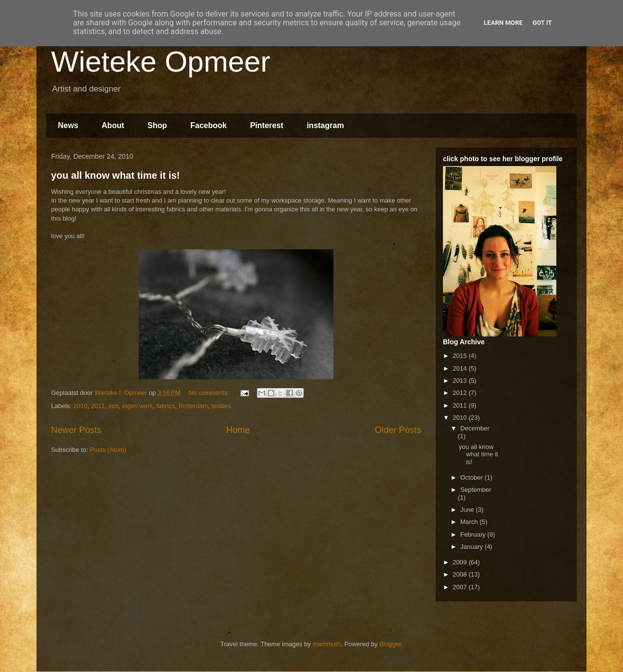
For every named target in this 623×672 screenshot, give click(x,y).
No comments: (210, 393)
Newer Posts (76, 430)
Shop (157, 125)
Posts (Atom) (108, 450)
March (470, 522)
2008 (461, 574)
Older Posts (398, 430)
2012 (461, 393)
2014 (461, 368)
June (468, 510)
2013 (461, 381)
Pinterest (267, 125)
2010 (81, 406)
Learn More (503, 23)
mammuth (327, 644)
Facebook (209, 125)
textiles (221, 406)
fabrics (165, 406)
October (473, 477)
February (474, 534)
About (113, 125)
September (476, 490)
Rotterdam (193, 406)
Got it (542, 23)
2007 (461, 587)
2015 (461, 356)
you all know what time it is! (115, 175)
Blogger (390, 644)
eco (114, 406)
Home (238, 430)
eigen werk (137, 406)
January (473, 547)
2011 (98, 406)
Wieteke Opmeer (161, 62)
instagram (325, 125)
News (68, 125)
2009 (461, 562)
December (475, 428)
